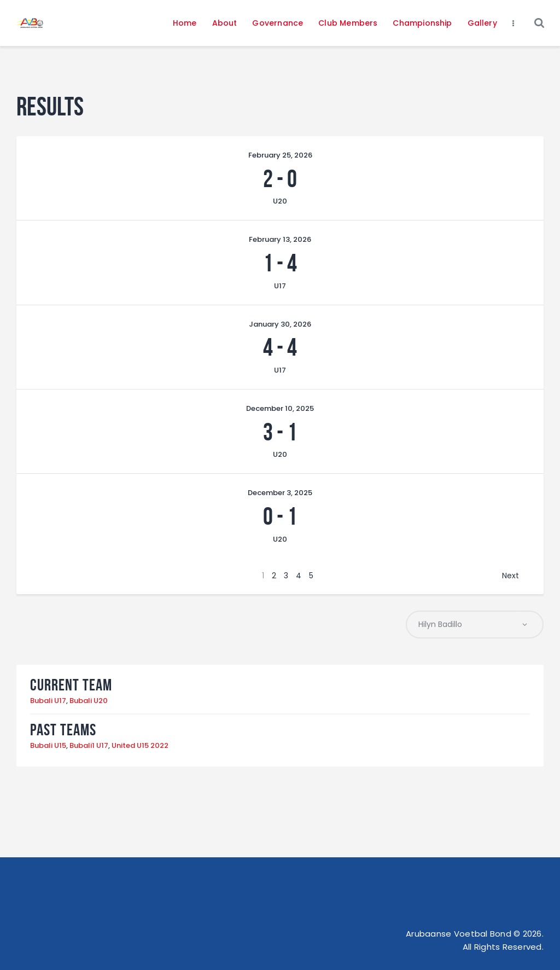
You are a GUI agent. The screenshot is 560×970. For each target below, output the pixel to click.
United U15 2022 (140, 746)
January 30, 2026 (280, 324)
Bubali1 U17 (89, 746)
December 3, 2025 (280, 493)
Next (511, 576)
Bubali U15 (48, 746)
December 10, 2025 (280, 408)
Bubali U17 (48, 701)
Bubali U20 (89, 701)
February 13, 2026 (280, 239)
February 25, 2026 (280, 155)
